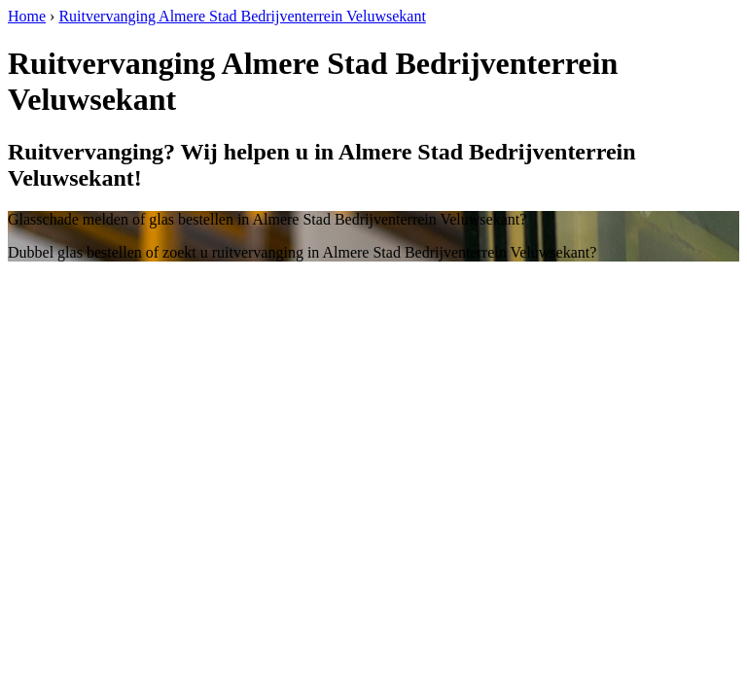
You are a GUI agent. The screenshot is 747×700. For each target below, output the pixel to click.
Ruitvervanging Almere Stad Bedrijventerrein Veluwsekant (242, 16)
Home (27, 16)
